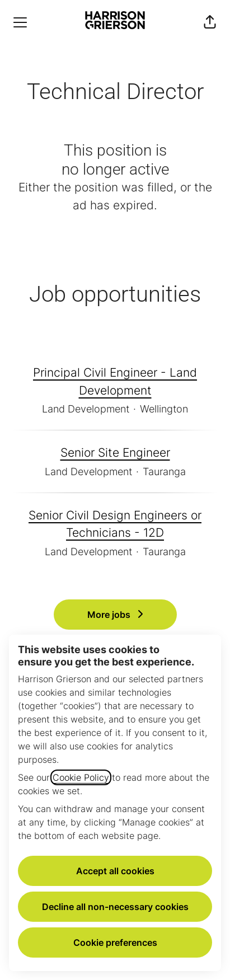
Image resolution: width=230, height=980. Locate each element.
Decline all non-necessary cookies (115, 907)
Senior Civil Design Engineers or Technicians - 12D (115, 524)
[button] (210, 22)
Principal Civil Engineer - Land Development (115, 381)
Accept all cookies (115, 871)
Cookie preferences (115, 943)
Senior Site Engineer (115, 453)
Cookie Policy (81, 777)
